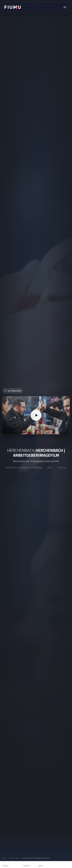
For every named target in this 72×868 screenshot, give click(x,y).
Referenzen (14, 858)
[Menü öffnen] (65, 7)
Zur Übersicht (13, 391)
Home (5, 858)
